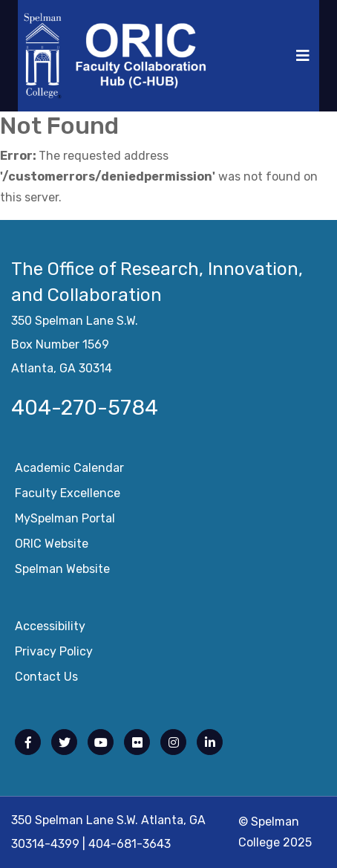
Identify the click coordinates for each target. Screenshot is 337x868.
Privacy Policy (54, 651)
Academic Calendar (69, 468)
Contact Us (46, 677)
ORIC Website (52, 544)
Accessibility (50, 626)
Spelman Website (62, 569)
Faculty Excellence (68, 493)
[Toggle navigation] (303, 56)
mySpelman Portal (65, 518)
